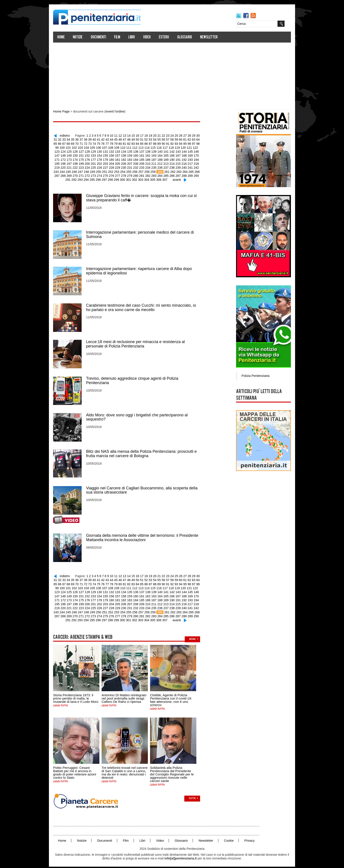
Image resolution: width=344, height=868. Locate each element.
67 (67, 143)
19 (153, 135)
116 (158, 147)
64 (200, 139)
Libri (134, 37)
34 (72, 139)
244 (60, 171)
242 (192, 167)
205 (114, 163)
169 (186, 155)
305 (152, 179)
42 (106, 139)
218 (192, 163)
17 (144, 135)
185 (138, 159)
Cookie (230, 837)
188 (156, 159)
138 (144, 151)
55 (161, 139)
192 (180, 159)
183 (126, 159)
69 (76, 143)
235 (150, 167)
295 (92, 179)
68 (72, 143)
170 (192, 155)
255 (125, 171)
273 (90, 175)
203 (102, 163)
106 (98, 147)
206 (120, 163)
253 (113, 171)
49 (136, 139)
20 (157, 135)
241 (186, 167)
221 (66, 167)
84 (140, 143)
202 (96, 163)
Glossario (187, 37)
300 (122, 179)
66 (63, 143)
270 (72, 175)
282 (144, 175)
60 (183, 139)
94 (183, 143)
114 (146, 147)
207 (126, 163)
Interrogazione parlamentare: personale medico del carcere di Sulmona (142, 233)
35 (76, 139)
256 (131, 171)
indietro (68, 135)
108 (110, 147)
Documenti (101, 37)
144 (180, 151)
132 (108, 151)
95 (187, 143)
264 (181, 171)
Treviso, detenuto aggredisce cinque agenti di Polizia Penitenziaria (135, 379)
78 (114, 143)
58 (174, 139)
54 (157, 139)
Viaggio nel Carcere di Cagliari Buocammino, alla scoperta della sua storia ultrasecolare (144, 488)
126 (72, 151)
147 (198, 151)
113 (140, 147)
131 (102, 151)
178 (96, 159)
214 (168, 163)
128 (84, 151)
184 (132, 159)
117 (164, 147)
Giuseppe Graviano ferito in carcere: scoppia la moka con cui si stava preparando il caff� (144, 197)
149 (66, 155)
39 (93, 139)
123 (200, 147)
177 (90, 159)
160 (132, 155)
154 (96, 155)
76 (106, 143)
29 (195, 135)
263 (175, 171)
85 (144, 143)
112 (134, 147)
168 (180, 155)
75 (102, 143)
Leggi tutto (63, 702)
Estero (167, 37)
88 (157, 143)
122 (194, 147)
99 (57, 147)
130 (96, 151)
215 (174, 163)
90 (166, 143)
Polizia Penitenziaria (253, 376)
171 (198, 155)
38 (89, 139)
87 (153, 143)
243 (198, 167)
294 (86, 179)
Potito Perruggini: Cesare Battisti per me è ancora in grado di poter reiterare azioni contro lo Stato (77, 770)
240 (180, 167)
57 (170, 139)
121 (188, 147)
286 (168, 175)
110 (122, 147)
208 (132, 163)
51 (144, 139)
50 (140, 139)
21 (161, 135)
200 (84, 163)
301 (128, 179)
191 (174, 159)
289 (186, 175)
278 (120, 175)
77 (110, 143)
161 (138, 155)
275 (102, 175)
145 (186, 151)
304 (146, 179)
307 (164, 179)
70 (80, 143)
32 (63, 139)
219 (198, 163)
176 (84, 159)
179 (102, 159)
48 (131, 139)
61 (187, 139)
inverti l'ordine (117, 111)
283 (150, 175)
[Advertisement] (172, 74)
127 (78, 151)
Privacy (251, 837)
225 (90, 167)
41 (102, 139)
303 (140, 179)
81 (127, 143)
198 (72, 163)
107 (104, 147)
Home (64, 37)
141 (162, 151)
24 (174, 135)
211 (150, 163)
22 (166, 135)
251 (101, 171)
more (195, 636)
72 (89, 143)
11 (119, 135)
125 (66, 151)
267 (199, 171)
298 (110, 179)
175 (78, 159)
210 (144, 163)
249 (89, 171)
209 (138, 163)
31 (59, 139)
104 (87, 147)
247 (78, 171)
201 (90, 163)
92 (174, 143)
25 (178, 135)
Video (150, 37)
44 (114, 139)
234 (144, 167)
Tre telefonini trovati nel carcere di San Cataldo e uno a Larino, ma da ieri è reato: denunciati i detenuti (127, 770)
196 (60, 163)
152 (84, 155)
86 (149, 143)
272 (84, 175)
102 (74, 147)
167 (174, 155)
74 (97, 143)
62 (191, 139)
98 (200, 143)
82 (131, 143)
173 (66, 159)
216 (180, 163)
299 (116, 179)
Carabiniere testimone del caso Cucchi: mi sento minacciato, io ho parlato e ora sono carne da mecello (144, 306)
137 (138, 151)
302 (134, 179)
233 (138, 167)
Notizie (80, 37)
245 (65, 171)
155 (102, 155)
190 (168, 159)
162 (144, 155)
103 (80, 147)
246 (72, 171)
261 (163, 171)
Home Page (64, 111)
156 (108, 155)
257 (137, 171)
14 (131, 135)
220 (60, 167)
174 (72, 159)
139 (150, 151)
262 (169, 171)
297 (104, 179)
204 (108, 163)
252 (107, 171)
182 (120, 159)
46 (123, 139)
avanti (176, 179)
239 (174, 167)
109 (116, 147)
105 (92, 147)
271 (78, 175)
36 (80, 139)
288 (180, 175)
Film (120, 37)
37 (84, 139)
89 (161, 143)
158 (120, 155)
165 (162, 155)
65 (59, 143)
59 (178, 139)
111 (128, 147)
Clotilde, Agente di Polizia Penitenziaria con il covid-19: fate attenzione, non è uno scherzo (174, 697)
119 (176, 147)
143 (174, 151)
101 (69, 147)
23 (170, 135)
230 (120, 167)
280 (132, 175)
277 (114, 175)
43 (110, 139)
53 (153, 139)
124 (60, 151)
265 (187, 171)
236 (156, 167)
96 (191, 143)
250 (96, 171)
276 (108, 175)
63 (195, 139)
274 (96, 175)
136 (132, 151)
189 (162, 159)
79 (119, 143)
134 (120, 151)
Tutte (195, 795)
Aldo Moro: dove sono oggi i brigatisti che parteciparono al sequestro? (139, 415)
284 (156, 175)
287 (174, 175)
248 (83, 171)
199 (78, 163)
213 (162, 163)
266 (193, 171)
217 (186, 163)
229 (114, 167)
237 (162, 167)
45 (119, 139)
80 (123, 143)
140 (156, 151)
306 (158, 179)
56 (166, 139)
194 (192, 159)
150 (72, 155)
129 (90, 151)
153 (90, 155)
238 (168, 167)
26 (183, 135)
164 (156, 155)
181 (114, 159)
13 (127, 135)
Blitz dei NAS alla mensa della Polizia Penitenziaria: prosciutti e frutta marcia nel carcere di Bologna (144, 452)
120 (182, 147)
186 (144, 159)
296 (98, 179)
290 (192, 175)
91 (170, 143)
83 (136, 143)
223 (78, 167)
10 (114, 135)
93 (178, 143)
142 (168, 151)
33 (67, 139)
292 (74, 179)
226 (96, 167)
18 (149, 135)
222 (72, 167)
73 (93, 143)
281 (138, 175)
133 (114, 151)
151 (78, 155)
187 (150, 159)
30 (200, 135)
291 (198, 175)
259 (149, 171)
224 (84, 167)
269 (66, 175)
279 (126, 175)
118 (170, 147)
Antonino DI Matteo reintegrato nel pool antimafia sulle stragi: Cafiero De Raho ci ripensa (127, 695)
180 (108, 159)
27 (187, 135)
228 (108, 167)
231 (126, 167)
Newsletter (211, 37)
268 (60, 175)
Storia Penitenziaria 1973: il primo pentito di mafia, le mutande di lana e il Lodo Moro (78, 695)
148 (60, 155)
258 (143, 171)
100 (63, 147)
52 (149, 139)
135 (126, 151)
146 (192, 151)
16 (140, 135)
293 (80, 179)
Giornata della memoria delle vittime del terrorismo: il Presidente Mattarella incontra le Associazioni (145, 536)
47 (127, 139)
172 (60, 159)
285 (162, 175)
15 (136, 135)
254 (119, 171)
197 (66, 163)
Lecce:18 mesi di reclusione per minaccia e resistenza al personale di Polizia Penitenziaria (138, 343)
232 (132, 167)
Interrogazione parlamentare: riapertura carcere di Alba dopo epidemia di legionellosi (142, 270)
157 (114, 155)
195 (198, 159)
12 (123, 135)
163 (150, 155)
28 (191, 135)
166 (168, 155)
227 (102, 167)
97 (195, 143)
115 (152, 147)
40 (97, 139)
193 (186, 159)
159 (126, 155)
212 (156, 163)
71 (84, 143)
